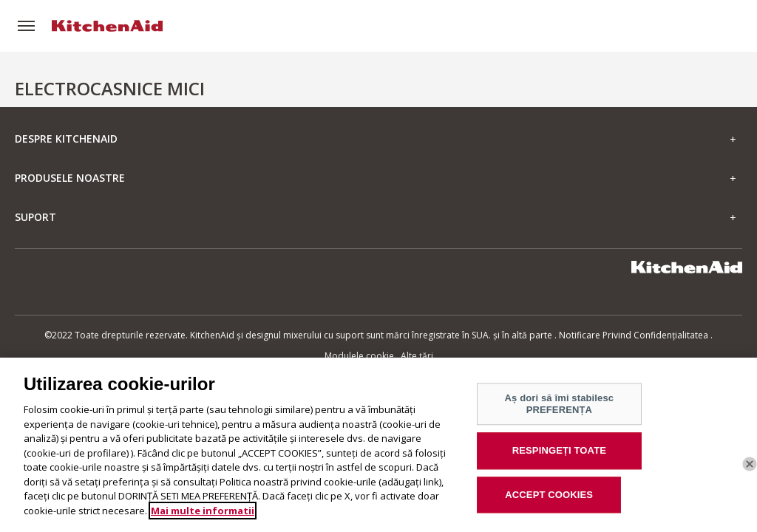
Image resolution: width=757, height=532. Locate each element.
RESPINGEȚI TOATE (559, 456)
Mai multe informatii (203, 516)
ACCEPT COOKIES (549, 501)
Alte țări (417, 356)
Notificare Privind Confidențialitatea (634, 335)
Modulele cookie (359, 356)
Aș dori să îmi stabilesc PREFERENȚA (560, 410)
